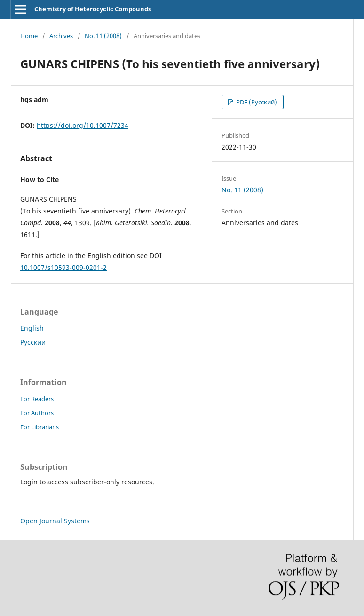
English (32, 328)
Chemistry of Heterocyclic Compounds (93, 9)
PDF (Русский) (256, 102)
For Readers (37, 399)
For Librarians (40, 427)
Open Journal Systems (55, 521)
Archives (61, 36)
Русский (33, 342)
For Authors (37, 413)
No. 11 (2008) (103, 36)
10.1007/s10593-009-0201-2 (63, 267)
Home (29, 36)
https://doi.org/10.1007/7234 (83, 125)
